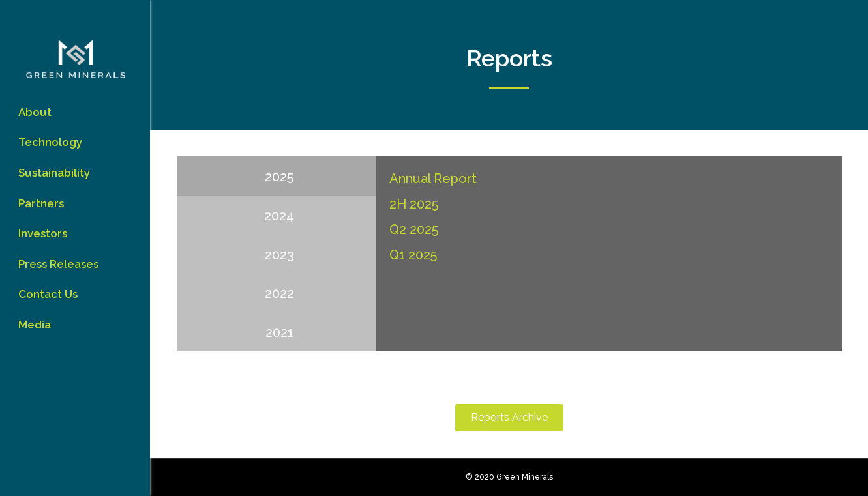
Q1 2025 (413, 255)
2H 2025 (414, 204)
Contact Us (48, 294)
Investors (43, 233)
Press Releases (58, 264)
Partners (41, 203)
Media (35, 325)
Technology (50, 142)
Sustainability (54, 173)
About (35, 112)
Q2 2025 (414, 229)
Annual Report (433, 179)
